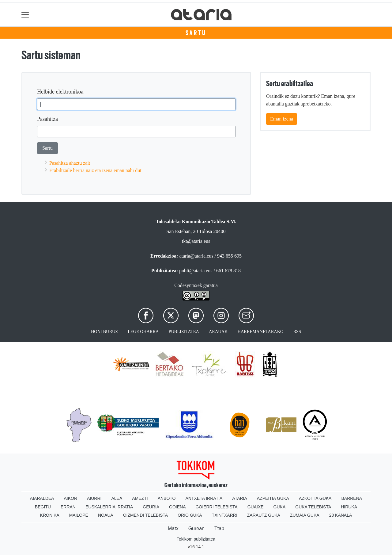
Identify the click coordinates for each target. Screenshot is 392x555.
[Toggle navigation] (25, 15)
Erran (68, 507)
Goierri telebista (216, 507)
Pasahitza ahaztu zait (70, 163)
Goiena (177, 507)
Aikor (70, 498)
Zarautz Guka (264, 515)
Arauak (218, 331)
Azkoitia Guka (315, 498)
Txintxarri (225, 515)
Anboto (167, 498)
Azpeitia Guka (273, 498)
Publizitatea (184, 331)
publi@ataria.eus (196, 271)
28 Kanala (341, 515)
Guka (280, 507)
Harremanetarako (261, 331)
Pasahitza (47, 119)
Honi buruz (104, 331)
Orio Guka (190, 515)
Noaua (106, 515)
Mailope (79, 515)
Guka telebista (313, 507)
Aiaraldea (42, 498)
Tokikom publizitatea (196, 539)
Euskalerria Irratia (109, 507)
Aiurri (94, 498)
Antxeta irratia (204, 498)
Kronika (50, 515)
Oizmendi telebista (146, 515)
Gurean (196, 528)
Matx (173, 528)
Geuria (151, 507)
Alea (117, 498)
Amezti (140, 498)
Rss (297, 331)
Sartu (196, 33)
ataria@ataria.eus (196, 256)
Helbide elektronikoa (60, 92)
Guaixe (256, 507)
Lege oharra (143, 331)
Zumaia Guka (305, 515)
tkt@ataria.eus (196, 241)
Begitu (43, 507)
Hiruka (349, 507)
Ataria (240, 498)
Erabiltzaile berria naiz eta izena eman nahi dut (95, 170)
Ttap (219, 528)
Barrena (352, 498)
